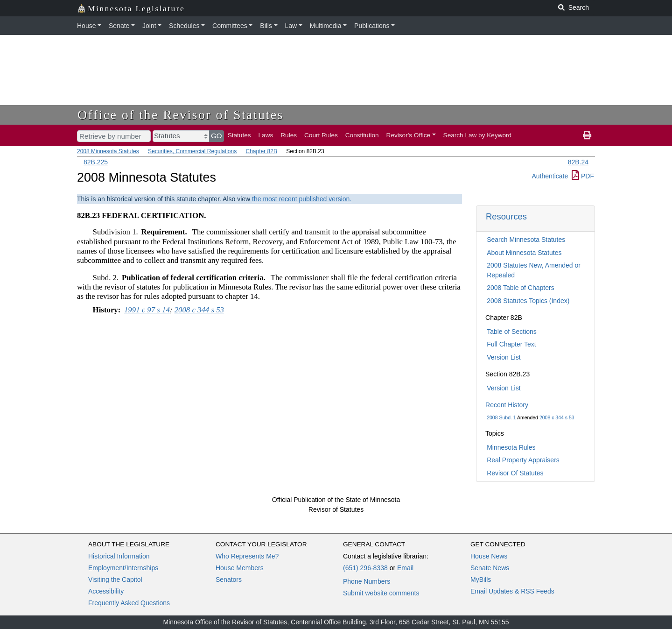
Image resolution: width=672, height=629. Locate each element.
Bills (266, 26)
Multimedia (326, 26)
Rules (289, 135)
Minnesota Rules (511, 447)
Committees (230, 26)
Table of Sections (512, 332)
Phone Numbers (367, 581)
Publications (372, 26)
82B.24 (578, 162)
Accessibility (106, 591)
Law (291, 26)
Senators (229, 580)
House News (489, 556)
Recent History (507, 405)
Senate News (490, 568)
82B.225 (96, 162)
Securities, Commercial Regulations (192, 151)
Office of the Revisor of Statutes (181, 115)
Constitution (362, 135)
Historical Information (119, 556)
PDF (583, 176)
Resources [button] (506, 216)
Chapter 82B (262, 151)
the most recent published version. (302, 199)
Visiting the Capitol (115, 580)
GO (217, 136)
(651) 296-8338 (365, 568)
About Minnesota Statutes (524, 253)
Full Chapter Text (511, 344)
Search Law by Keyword (478, 135)
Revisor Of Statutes (515, 473)
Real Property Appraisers (523, 460)
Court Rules (321, 135)
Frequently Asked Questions (129, 603)
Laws (266, 135)
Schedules (184, 26)
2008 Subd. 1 (501, 417)
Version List (504, 357)
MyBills (481, 580)
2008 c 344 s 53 (557, 417)
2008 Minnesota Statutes (108, 151)
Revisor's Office (409, 135)
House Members (240, 568)
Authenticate (550, 176)
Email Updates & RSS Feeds (512, 591)
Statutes (239, 135)
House (86, 26)
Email (405, 568)
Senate (119, 26)
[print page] (587, 135)
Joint (149, 26)
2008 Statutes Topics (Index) (528, 301)
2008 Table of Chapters (521, 288)
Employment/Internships (123, 568)
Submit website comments (381, 593)
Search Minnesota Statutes (526, 240)
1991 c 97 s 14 (147, 310)
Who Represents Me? (247, 556)
